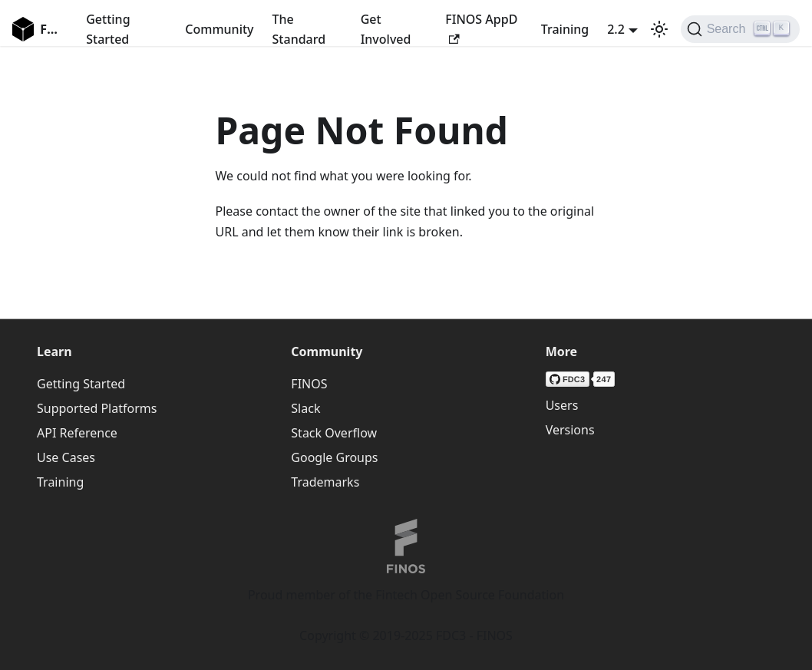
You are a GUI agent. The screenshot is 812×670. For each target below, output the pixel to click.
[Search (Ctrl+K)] (740, 29)
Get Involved (386, 29)
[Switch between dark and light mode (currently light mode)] (659, 29)
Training (565, 29)
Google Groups (334, 457)
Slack (305, 408)
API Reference (77, 433)
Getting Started (108, 29)
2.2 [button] (616, 29)
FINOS (309, 384)
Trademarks (325, 482)
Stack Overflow (334, 433)
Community (219, 29)
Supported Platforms (97, 408)
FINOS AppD (481, 27)
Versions (570, 430)
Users (562, 405)
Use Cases (66, 457)
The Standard (299, 29)
